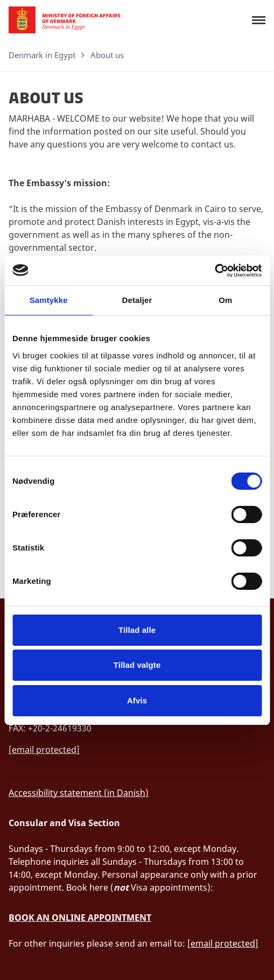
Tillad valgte (137, 665)
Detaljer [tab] (137, 300)
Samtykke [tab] (49, 300)
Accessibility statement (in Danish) (79, 793)
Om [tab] (225, 300)
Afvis (137, 700)
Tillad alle (137, 630)
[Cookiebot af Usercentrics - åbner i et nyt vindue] (215, 271)
